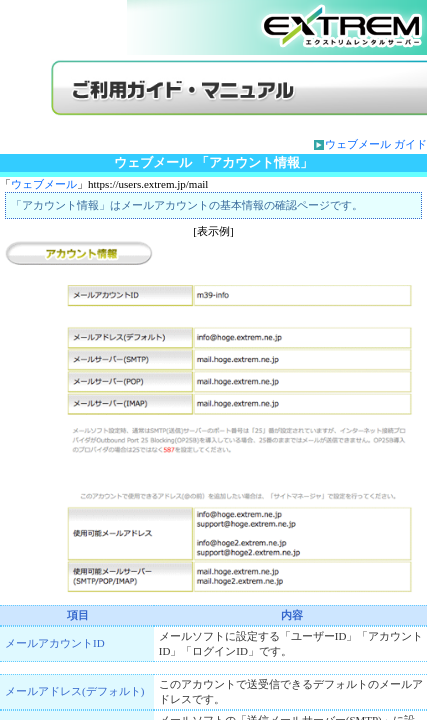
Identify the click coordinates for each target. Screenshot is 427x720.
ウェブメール (44, 184)
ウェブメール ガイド (376, 144)
